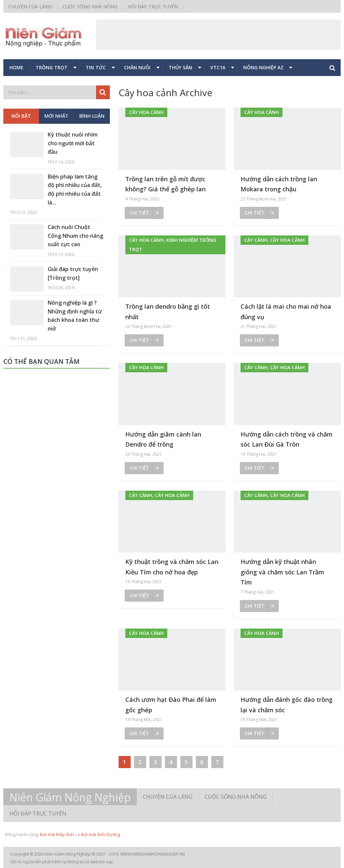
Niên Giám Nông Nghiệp (70, 797)
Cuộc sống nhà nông (90, 7)
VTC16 (218, 67)
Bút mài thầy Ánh (57, 834)
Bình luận (92, 116)
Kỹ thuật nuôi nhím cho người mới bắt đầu (73, 143)
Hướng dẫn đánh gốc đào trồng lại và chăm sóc (287, 705)
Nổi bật (21, 116)
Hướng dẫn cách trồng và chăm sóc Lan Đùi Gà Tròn (287, 439)
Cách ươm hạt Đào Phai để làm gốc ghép (171, 705)
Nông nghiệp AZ (263, 67)
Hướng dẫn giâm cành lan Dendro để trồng (163, 439)
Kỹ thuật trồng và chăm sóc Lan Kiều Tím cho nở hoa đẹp (172, 567)
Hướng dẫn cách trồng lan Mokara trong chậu (279, 184)
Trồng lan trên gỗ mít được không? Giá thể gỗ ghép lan (165, 184)
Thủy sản (180, 67)
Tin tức (96, 67)
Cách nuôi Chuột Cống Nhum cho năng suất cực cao (75, 236)
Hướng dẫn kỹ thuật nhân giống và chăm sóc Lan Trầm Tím (282, 572)
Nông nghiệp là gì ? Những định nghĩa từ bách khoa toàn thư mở (75, 316)
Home (16, 67)
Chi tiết (144, 213)
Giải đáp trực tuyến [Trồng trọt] (73, 273)
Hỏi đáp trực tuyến (153, 7)
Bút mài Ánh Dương (100, 834)
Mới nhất (56, 116)
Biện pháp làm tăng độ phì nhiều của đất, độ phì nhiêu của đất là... (75, 190)
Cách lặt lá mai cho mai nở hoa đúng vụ (286, 312)
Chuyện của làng (30, 7)
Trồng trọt (52, 67)
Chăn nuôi (137, 67)
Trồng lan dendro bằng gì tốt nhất (168, 312)
